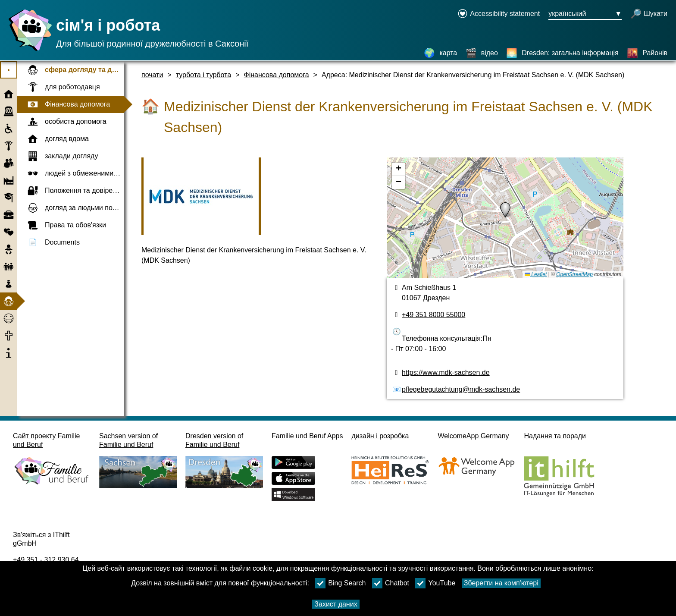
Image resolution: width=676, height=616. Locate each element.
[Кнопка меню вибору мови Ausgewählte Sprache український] (585, 14)
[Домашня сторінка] (28, 51)
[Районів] (647, 53)
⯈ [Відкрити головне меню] (9, 70)
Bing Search (340, 583)
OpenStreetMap (574, 274)
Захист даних (336, 604)
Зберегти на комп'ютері (501, 583)
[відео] (482, 53)
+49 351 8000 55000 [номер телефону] (433, 315)
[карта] (440, 53)
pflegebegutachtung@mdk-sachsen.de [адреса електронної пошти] (461, 389)
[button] (505, 210)
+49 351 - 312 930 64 (46, 560)
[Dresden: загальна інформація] (562, 53)
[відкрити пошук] (649, 14)
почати (152, 75)
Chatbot (391, 583)
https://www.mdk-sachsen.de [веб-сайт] (446, 372)
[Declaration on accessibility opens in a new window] (499, 14)
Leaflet (536, 274)
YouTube (435, 583)
